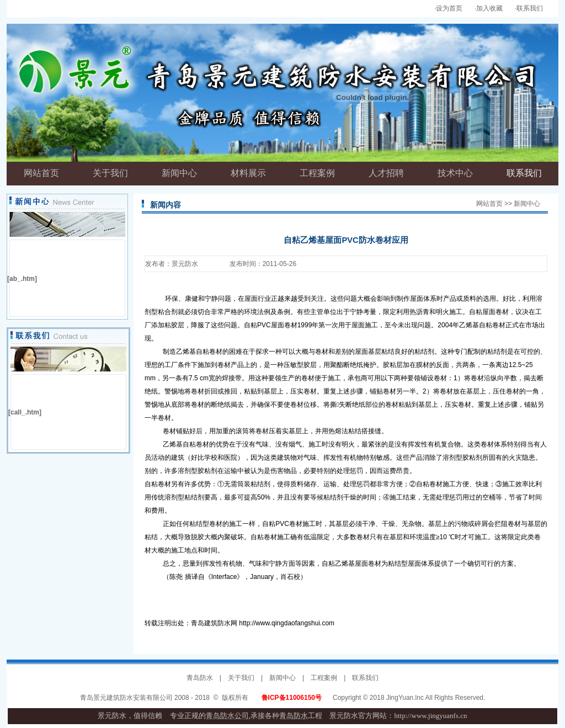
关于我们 (241, 678)
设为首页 (449, 8)
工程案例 (324, 678)
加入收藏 (489, 8)
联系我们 (530, 8)
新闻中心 (282, 678)
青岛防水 (200, 678)
